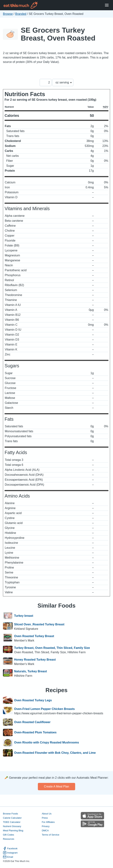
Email (8, 857)
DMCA (45, 830)
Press (45, 818)
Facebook (10, 848)
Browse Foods (10, 814)
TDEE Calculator (12, 822)
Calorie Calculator (12, 818)
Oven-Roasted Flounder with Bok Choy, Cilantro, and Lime (55, 753)
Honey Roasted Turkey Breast (35, 660)
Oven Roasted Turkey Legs (33, 700)
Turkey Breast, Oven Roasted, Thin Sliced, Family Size (52, 648)
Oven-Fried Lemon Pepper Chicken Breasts (44, 709)
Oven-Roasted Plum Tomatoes (35, 732)
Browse (8, 14)
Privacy (46, 826)
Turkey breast (24, 616)
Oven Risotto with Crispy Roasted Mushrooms (47, 743)
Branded (21, 14)
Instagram (10, 853)
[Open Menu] (107, 5)
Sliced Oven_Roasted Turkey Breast (39, 624)
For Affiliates (48, 822)
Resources (9, 839)
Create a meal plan (56, 786)
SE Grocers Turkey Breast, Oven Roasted (58, 34)
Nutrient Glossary (12, 826)
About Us (47, 814)
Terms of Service (50, 835)
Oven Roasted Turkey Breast (34, 636)
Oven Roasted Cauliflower (32, 722)
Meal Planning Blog (13, 830)
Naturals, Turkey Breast (31, 671)
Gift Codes (8, 835)
